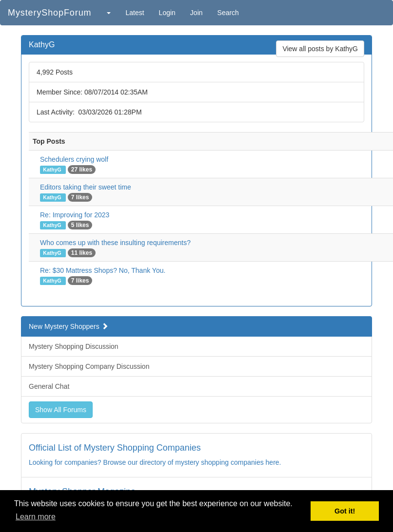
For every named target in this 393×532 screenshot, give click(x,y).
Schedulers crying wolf (74, 159)
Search (228, 13)
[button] (108, 13)
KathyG (53, 170)
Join (196, 13)
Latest (135, 13)
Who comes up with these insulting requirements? (115, 243)
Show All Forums (61, 410)
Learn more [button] (36, 517)
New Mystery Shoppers (69, 326)
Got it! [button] (345, 511)
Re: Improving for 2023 (75, 215)
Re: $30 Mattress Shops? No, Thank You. (103, 270)
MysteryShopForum (49, 13)
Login (167, 13)
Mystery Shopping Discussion (74, 346)
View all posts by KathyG (320, 49)
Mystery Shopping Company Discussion (89, 366)
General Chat (49, 386)
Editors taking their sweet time (86, 187)
